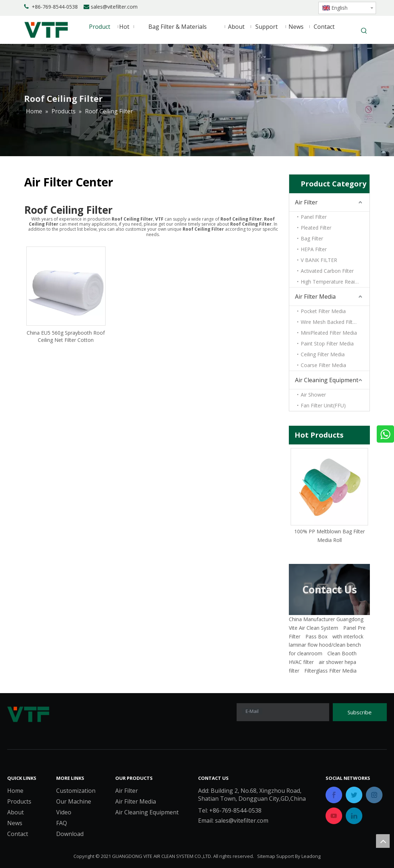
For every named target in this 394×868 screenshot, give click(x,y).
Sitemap (266, 856)
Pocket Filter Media (323, 311)
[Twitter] (293, 7)
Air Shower (313, 395)
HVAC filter (301, 662)
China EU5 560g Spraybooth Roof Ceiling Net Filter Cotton (66, 336)
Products (19, 801)
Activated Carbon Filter (327, 271)
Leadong (311, 856)
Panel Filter (314, 217)
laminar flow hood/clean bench (325, 645)
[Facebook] (268, 7)
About (15, 812)
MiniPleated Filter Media (329, 333)
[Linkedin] (280, 7)
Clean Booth (342, 653)
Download (70, 834)
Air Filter (306, 202)
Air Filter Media (315, 297)
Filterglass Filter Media (330, 671)
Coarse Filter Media (323, 365)
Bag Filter (312, 238)
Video (64, 812)
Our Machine (74, 801)
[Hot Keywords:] (364, 31)
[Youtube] (305, 7)
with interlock (348, 636)
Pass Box (316, 636)
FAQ (62, 823)
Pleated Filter (316, 228)
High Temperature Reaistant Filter (335, 282)
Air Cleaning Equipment (327, 380)
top (383, 841)
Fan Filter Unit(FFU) (323, 405)
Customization (76, 791)
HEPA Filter (314, 249)
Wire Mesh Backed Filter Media (335, 322)
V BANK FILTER (319, 260)
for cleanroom (306, 653)
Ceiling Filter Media (323, 354)
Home (15, 791)
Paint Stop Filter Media (327, 343)
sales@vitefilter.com (114, 7)
